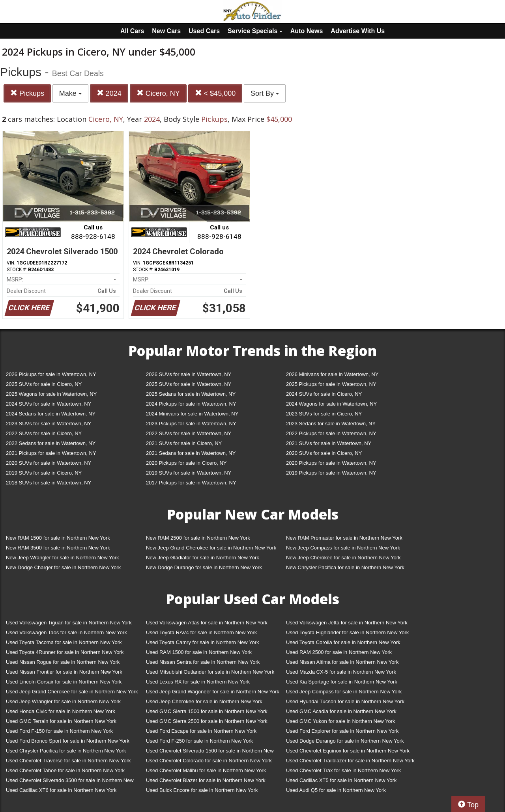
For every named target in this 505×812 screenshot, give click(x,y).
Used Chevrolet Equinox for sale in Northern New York (348, 751)
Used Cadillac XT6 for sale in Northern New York (61, 790)
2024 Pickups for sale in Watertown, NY (191, 404)
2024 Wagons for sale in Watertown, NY (331, 404)
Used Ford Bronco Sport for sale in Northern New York (68, 741)
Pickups (27, 93)
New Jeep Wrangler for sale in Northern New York (63, 558)
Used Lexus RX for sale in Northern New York (198, 682)
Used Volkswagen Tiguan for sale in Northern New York (69, 623)
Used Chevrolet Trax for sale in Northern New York (343, 770)
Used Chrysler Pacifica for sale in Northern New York (66, 751)
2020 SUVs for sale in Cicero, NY (324, 453)
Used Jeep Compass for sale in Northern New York (344, 692)
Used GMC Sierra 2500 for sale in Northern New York (207, 721)
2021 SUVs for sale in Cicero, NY (184, 443)
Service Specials (255, 31)
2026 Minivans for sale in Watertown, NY (332, 374)
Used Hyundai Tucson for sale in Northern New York (345, 701)
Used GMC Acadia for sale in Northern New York (341, 711)
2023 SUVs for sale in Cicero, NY (324, 414)
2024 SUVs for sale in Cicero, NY (324, 394)
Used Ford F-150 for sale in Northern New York (59, 731)
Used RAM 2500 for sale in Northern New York (339, 652)
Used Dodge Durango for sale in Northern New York (345, 741)
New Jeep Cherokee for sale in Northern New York (343, 558)
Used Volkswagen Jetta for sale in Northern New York (347, 623)
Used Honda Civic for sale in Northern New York (61, 711)
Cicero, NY (158, 93)
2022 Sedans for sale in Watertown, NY (51, 443)
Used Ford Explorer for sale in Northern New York (342, 731)
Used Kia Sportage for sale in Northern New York (342, 682)
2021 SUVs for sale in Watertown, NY (329, 443)
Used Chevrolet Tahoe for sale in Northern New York (65, 770)
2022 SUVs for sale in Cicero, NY (44, 433)
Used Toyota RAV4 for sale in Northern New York (201, 632)
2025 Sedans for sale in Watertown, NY (191, 394)
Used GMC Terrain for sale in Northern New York (61, 721)
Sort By (265, 93)
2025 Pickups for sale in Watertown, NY (331, 384)
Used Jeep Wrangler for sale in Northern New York (63, 701)
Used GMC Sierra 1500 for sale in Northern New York (207, 711)
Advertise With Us (358, 31)
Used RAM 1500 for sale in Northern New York (199, 652)
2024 (109, 93)
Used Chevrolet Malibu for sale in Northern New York (206, 770)
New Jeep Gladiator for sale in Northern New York (203, 558)
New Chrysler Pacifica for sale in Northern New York (345, 567)
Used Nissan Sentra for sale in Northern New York (203, 662)
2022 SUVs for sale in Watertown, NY (189, 433)
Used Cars (204, 31)
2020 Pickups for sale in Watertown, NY (331, 463)
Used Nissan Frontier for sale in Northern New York (64, 672)
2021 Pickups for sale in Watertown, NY (51, 453)
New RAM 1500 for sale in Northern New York (58, 538)
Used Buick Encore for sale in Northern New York (202, 790)
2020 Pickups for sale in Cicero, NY (186, 463)
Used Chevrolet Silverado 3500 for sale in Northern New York (70, 782)
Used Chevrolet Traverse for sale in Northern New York (68, 761)
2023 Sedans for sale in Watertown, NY (331, 424)
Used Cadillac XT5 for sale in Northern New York (341, 780)
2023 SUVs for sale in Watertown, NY (49, 424)
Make (70, 93)
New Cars (166, 31)
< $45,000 (215, 93)
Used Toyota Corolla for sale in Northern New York (343, 642)
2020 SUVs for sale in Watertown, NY (49, 463)
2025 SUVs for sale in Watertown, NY (189, 384)
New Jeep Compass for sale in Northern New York (343, 548)
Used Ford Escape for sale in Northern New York (201, 731)
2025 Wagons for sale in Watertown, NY (51, 394)
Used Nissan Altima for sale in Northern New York (342, 662)
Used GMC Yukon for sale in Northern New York (341, 721)
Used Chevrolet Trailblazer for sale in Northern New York (350, 761)
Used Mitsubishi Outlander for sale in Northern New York (210, 672)
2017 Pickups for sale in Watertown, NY (191, 483)
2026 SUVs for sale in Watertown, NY (189, 374)
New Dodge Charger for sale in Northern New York (63, 567)
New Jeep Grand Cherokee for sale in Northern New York (211, 548)
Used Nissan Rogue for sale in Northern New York (63, 662)
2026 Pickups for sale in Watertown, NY (51, 374)
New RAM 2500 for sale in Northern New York (198, 538)
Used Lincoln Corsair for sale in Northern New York (64, 682)
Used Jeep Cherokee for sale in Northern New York (204, 701)
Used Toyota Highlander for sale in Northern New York (347, 632)
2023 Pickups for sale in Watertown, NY (191, 424)
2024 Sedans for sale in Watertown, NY (51, 414)
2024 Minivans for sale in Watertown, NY (192, 414)
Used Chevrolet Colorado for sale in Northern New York (209, 761)
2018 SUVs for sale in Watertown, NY (49, 483)
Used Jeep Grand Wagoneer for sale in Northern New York (213, 692)
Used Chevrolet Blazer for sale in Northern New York (206, 780)
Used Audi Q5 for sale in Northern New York (336, 790)
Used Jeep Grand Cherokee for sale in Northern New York (72, 692)
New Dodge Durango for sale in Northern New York (204, 567)
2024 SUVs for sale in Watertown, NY (49, 404)
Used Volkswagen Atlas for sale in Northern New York (207, 623)
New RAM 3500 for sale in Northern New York (58, 548)
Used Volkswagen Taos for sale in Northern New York (66, 632)
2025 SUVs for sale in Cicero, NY (44, 384)
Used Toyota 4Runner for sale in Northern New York (65, 652)
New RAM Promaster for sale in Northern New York (344, 538)
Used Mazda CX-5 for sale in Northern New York (341, 672)
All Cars (132, 31)
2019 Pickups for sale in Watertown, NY (331, 473)
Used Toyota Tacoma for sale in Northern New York (64, 642)
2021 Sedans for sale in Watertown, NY (191, 453)
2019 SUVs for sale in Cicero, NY (44, 473)
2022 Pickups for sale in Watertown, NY (331, 433)
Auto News (307, 31)
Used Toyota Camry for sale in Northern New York (203, 642)
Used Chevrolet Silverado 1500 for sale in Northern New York (210, 752)
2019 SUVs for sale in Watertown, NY (189, 473)
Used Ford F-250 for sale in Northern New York (199, 741)
